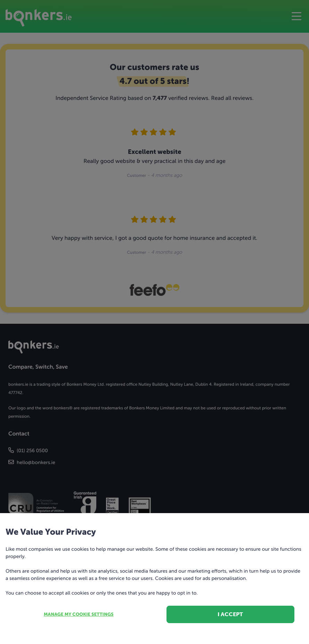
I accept (230, 614)
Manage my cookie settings (79, 615)
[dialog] (154, 322)
